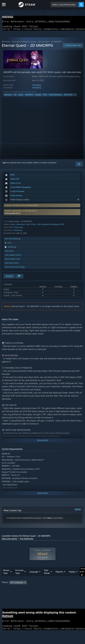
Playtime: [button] (69, 588)
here (49, 520)
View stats (9, 253)
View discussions (12, 265)
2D (15, 96)
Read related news (12, 261)
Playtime (59, 578)
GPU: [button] (64, 592)
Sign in (5, 164)
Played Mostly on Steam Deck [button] (14, 592)
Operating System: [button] (39, 592)
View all (78, 511)
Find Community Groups (15, 269)
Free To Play (31, 226)
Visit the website (13, 240)
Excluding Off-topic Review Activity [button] (46, 588)
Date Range (47, 578)
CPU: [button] (54, 592)
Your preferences (27, 540)
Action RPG (68, 96)
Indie (39, 226)
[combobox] (65, 5)
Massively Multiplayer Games (24, 43)
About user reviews (10, 540)
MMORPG (29, 96)
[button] (42, 214)
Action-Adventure (55, 96)
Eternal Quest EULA (13, 215)
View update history (13, 257)
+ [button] (75, 96)
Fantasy (38, 96)
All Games (6, 43)
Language (34, 578)
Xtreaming (37, 87)
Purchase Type (19, 578)
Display (72, 578)
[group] (43, 592)
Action (21, 96)
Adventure (8, 96)
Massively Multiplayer (51, 226)
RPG (45, 96)
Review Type (6, 578)
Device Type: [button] (8, 596)
